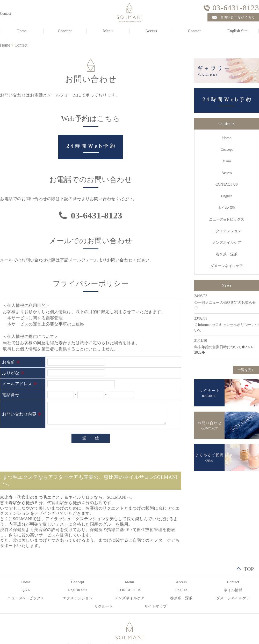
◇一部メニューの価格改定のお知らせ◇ (225, 305)
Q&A (26, 590)
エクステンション (227, 231)
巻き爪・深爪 (227, 254)
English (227, 196)
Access (151, 31)
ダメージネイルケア (227, 266)
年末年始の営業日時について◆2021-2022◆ (224, 350)
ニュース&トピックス (227, 219)
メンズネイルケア (227, 243)
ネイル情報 (227, 208)
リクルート (104, 606)
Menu (108, 31)
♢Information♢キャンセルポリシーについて (226, 328)
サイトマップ (156, 606)
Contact (194, 31)
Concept (65, 31)
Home (5, 45)
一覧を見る (246, 370)
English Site (78, 590)
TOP (249, 568)
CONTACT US (227, 184)
